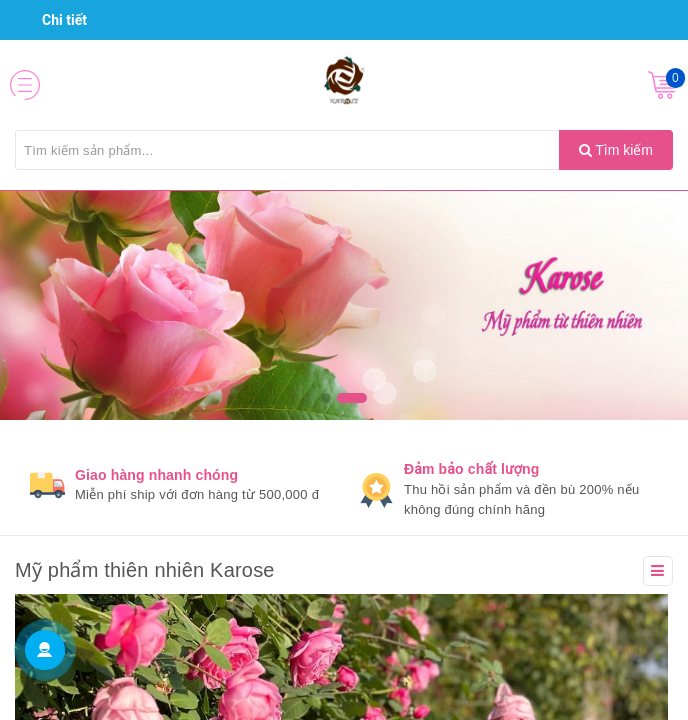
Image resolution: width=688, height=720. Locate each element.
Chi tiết (56, 20)
